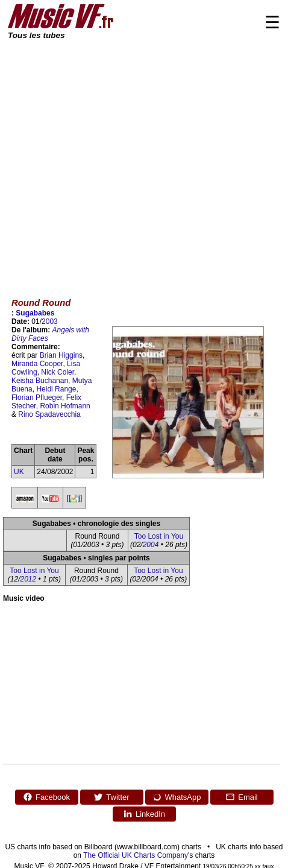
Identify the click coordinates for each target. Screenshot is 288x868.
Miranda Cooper (37, 364)
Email (242, 797)
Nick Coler (58, 372)
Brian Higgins (61, 355)
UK (19, 472)
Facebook (46, 797)
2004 (151, 545)
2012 (29, 579)
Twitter (111, 797)
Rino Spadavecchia (49, 414)
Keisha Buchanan (40, 381)
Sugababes (35, 313)
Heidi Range (56, 389)
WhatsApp (177, 797)
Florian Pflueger (37, 398)
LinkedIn (144, 814)
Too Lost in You (159, 536)
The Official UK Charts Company (136, 855)
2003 (50, 322)
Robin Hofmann (65, 406)
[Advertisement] (113, 160)
